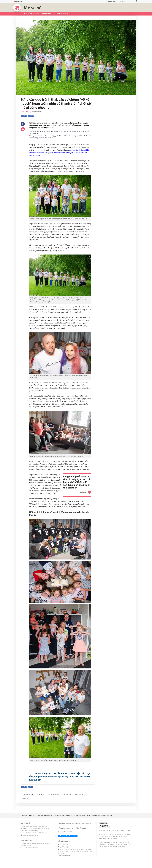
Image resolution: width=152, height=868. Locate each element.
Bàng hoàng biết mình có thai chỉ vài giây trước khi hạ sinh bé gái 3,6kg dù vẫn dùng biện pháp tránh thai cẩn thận (77, 482)
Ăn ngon (83, 816)
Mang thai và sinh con (31, 14)
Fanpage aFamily (112, 1)
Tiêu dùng (76, 816)
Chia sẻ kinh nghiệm (61, 14)
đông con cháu (67, 794)
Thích (31, 116)
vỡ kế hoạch (40, 794)
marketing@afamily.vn (67, 832)
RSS (111, 816)
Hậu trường (61, 816)
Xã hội (38, 816)
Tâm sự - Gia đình (92, 816)
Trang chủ (24, 816)
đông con (25, 798)
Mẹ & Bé (47, 816)
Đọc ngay (83, 492)
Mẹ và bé (33, 8)
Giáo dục (53, 816)
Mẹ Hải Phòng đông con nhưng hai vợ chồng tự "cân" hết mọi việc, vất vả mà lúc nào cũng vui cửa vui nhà (60, 132)
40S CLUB (101, 816)
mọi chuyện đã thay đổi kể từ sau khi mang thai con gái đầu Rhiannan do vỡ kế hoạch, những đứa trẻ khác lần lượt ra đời (59, 153)
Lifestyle (32, 816)
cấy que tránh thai (53, 794)
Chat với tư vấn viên (68, 836)
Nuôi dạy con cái (46, 14)
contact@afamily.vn (32, 835)
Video (107, 816)
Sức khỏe (69, 816)
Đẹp (42, 816)
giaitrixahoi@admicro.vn (67, 847)
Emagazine (18, 1)
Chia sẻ (24, 116)
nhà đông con (80, 794)
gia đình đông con (27, 794)
